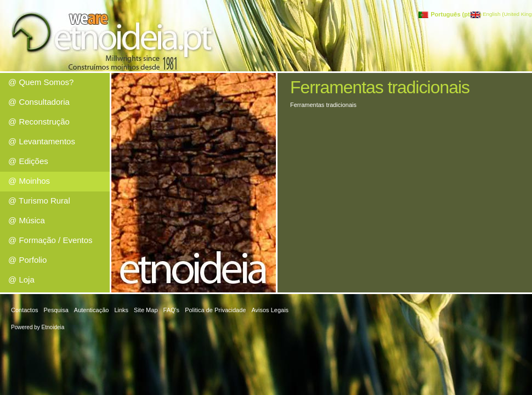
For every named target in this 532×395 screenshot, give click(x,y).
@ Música (27, 220)
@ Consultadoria (39, 102)
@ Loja (21, 280)
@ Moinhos (29, 181)
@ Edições (28, 161)
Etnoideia (53, 327)
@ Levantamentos (42, 141)
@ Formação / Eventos (50, 240)
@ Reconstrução (39, 122)
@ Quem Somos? (41, 82)
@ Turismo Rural (39, 201)
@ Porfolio (27, 260)
